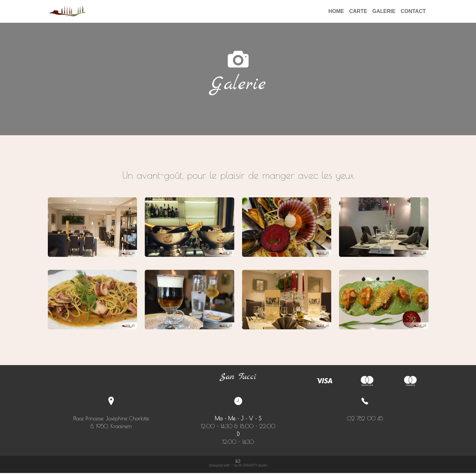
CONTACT (413, 11)
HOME (336, 11)
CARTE (358, 11)
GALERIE (384, 11)
